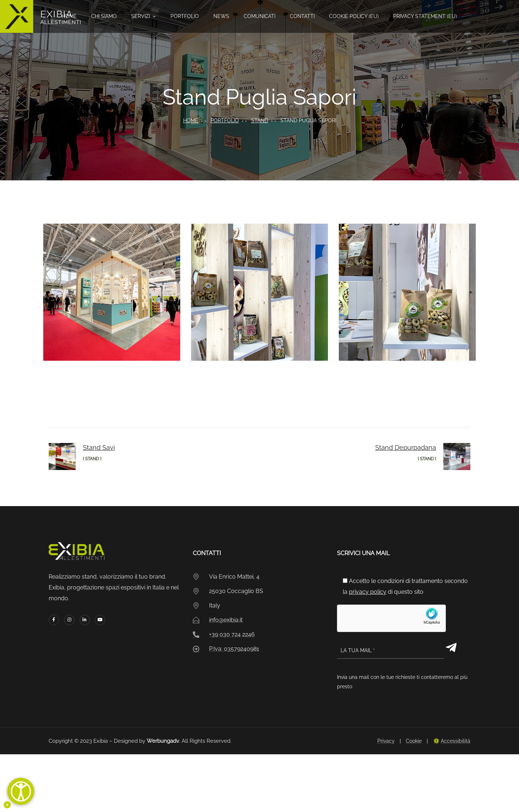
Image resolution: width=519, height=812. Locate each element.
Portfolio (185, 16)
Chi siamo (104, 16)
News (221, 16)
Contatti (302, 16)
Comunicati (259, 16)
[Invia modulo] (451, 648)
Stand (260, 120)
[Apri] (21, 791)
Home (69, 16)
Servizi (141, 16)
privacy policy (368, 592)
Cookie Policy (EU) (354, 16)
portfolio (225, 120)
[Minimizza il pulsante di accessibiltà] (7, 805)
